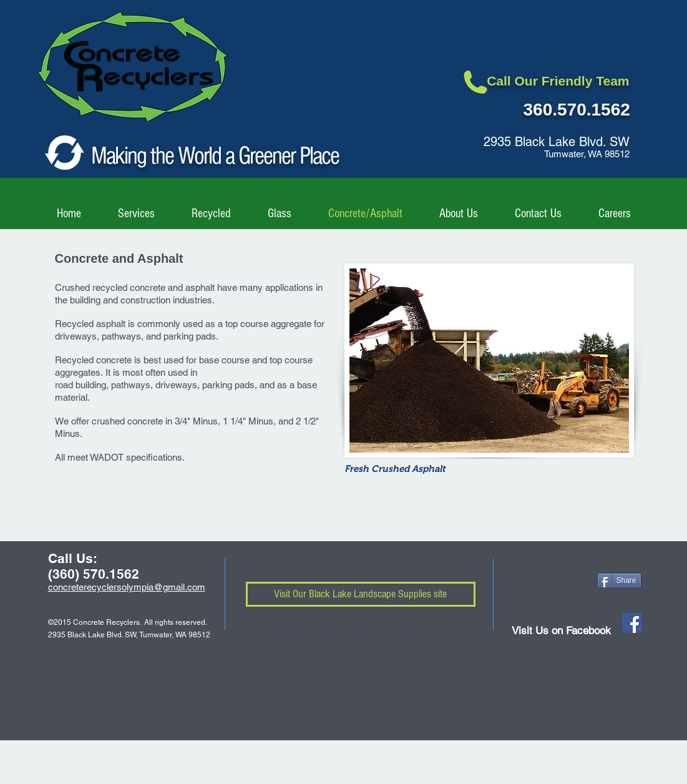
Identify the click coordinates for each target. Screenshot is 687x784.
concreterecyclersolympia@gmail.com (127, 587)
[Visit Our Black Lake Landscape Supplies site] (361, 594)
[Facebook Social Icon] (632, 623)
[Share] (619, 581)
